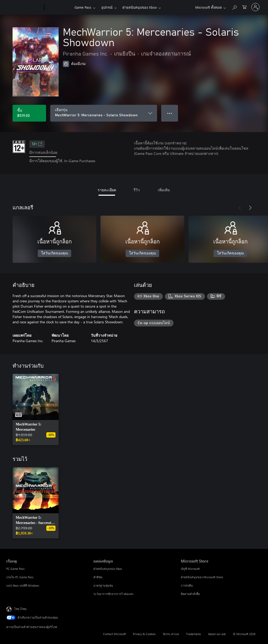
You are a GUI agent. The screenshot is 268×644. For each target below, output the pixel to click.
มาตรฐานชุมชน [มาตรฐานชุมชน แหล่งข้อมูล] (103, 585)
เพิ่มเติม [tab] (164, 190)
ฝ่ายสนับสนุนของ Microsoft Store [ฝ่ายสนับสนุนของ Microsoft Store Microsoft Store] (202, 577)
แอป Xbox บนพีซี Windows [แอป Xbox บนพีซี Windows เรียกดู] (23, 585)
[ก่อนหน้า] (240, 208)
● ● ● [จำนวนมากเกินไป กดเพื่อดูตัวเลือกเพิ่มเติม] (170, 113)
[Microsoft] (24, 7)
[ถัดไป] (250, 208)
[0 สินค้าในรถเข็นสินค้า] (244, 7)
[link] (36, 410)
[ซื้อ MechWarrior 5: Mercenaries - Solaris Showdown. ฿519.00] (29, 113)
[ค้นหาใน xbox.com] (234, 7)
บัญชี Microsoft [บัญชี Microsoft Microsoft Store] (190, 569)
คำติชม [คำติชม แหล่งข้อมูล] (98, 577)
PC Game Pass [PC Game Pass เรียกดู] (15, 569)
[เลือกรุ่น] (104, 113)
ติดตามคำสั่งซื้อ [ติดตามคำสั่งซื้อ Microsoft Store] (190, 594)
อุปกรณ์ (107, 7)
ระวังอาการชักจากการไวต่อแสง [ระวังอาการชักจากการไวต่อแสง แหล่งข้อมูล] (113, 594)
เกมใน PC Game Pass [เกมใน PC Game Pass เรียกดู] (20, 577)
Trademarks (194, 634)
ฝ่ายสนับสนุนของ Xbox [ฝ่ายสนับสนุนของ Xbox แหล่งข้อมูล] (108, 569)
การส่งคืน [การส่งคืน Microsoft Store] (187, 585)
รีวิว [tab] (137, 190)
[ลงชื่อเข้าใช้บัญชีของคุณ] (255, 7)
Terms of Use (171, 634)
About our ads (217, 634)
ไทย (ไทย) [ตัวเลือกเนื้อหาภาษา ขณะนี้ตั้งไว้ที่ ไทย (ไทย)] (20, 608)
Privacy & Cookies (144, 634)
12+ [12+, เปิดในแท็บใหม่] (37, 144)
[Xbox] (59, 7)
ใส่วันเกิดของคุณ (55, 253)
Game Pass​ (83, 7)
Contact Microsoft (115, 634)
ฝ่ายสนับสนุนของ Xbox (140, 7)
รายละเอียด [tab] (107, 190)
